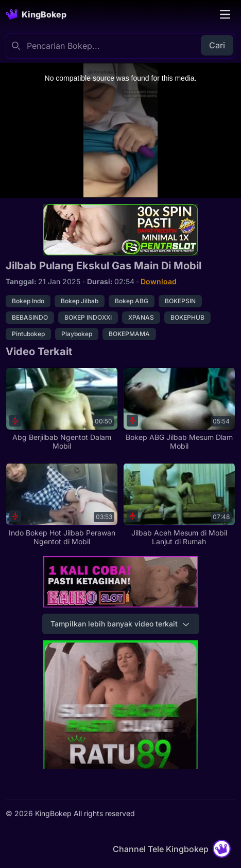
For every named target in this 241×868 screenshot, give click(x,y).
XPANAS (141, 317)
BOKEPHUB (187, 317)
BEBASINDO (30, 317)
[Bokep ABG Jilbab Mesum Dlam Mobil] (179, 409)
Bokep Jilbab (80, 301)
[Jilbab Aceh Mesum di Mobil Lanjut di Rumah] (179, 504)
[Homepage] (36, 14)
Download (159, 281)
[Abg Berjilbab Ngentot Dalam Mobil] (62, 409)
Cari (217, 45)
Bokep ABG (132, 301)
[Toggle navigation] (225, 14)
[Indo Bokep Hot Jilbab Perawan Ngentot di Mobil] (62, 504)
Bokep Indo (28, 301)
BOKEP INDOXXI (88, 317)
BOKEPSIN (180, 301)
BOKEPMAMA (129, 334)
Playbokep (77, 334)
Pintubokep (28, 334)
